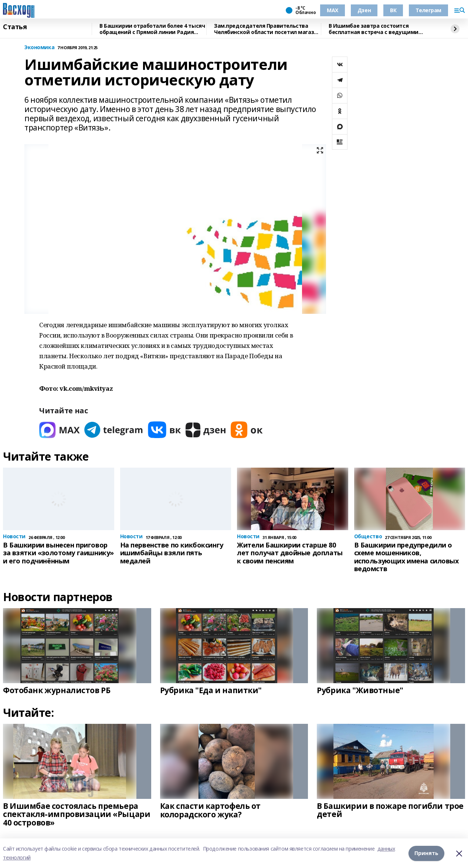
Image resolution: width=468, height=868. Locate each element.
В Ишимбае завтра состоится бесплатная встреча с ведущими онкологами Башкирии (374, 29)
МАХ (333, 10)
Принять (426, 853)
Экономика (39, 48)
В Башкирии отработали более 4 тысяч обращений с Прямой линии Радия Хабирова (152, 29)
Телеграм (428, 10)
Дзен (364, 10)
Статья (15, 27)
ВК (393, 10)
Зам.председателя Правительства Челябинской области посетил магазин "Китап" (267, 29)
